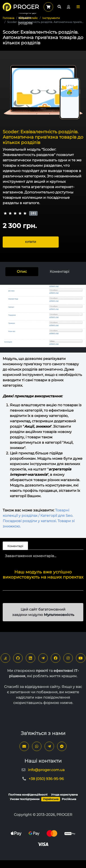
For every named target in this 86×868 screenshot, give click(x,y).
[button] (78, 7)
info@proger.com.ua (46, 770)
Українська (51, 799)
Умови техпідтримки (25, 799)
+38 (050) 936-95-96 (46, 779)
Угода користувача (64, 795)
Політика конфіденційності (28, 795)
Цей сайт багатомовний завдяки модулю (43, 612)
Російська (69, 799)
